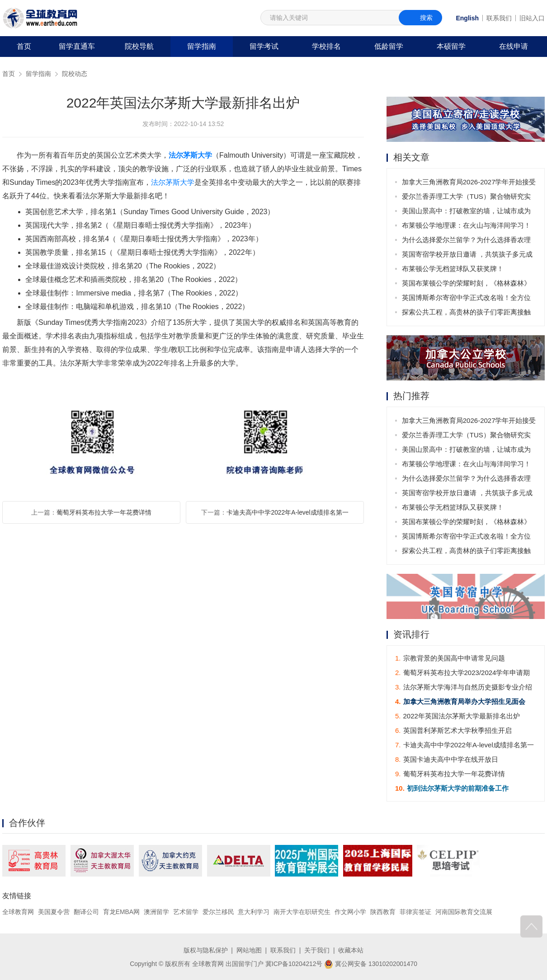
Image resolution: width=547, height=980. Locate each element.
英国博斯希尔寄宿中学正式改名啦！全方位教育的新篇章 (466, 299)
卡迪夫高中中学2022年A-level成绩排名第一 (288, 512)
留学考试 (264, 46)
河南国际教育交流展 (464, 912)
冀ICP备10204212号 (294, 963)
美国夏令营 (54, 912)
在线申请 (514, 46)
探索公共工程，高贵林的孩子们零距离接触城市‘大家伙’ (466, 314)
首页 (24, 46)
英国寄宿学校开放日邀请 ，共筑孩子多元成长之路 (467, 256)
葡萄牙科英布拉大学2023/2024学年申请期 (462, 673)
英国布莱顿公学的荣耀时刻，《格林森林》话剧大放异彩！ (466, 285)
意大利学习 (254, 912)
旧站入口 (532, 18)
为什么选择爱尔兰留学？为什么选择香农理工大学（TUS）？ (466, 241)
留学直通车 (77, 46)
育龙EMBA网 (122, 912)
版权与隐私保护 (206, 950)
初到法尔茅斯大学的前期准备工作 (452, 788)
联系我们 (499, 18)
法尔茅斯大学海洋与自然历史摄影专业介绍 (464, 687)
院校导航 (139, 46)
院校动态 (75, 74)
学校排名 (326, 46)
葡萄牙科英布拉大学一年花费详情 (104, 512)
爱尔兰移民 (218, 912)
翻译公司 (86, 912)
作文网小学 (351, 912)
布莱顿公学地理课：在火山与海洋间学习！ (466, 225)
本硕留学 (451, 46)
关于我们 (317, 950)
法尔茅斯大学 (190, 155)
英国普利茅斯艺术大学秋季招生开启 (453, 730)
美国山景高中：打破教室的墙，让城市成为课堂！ (466, 213)
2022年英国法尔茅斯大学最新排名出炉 (457, 716)
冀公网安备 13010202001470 (371, 963)
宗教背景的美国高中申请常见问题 (450, 658)
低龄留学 (389, 46)
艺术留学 (186, 912)
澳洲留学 (156, 912)
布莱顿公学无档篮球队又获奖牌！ (453, 269)
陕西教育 (383, 912)
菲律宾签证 (415, 912)
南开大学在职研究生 (302, 912)
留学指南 (202, 46)
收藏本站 (351, 950)
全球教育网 (18, 912)
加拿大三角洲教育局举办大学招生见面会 (460, 701)
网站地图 (249, 950)
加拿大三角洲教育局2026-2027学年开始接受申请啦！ (469, 184)
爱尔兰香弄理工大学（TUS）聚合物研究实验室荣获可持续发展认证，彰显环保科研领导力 (466, 198)
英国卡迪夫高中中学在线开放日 (447, 759)
